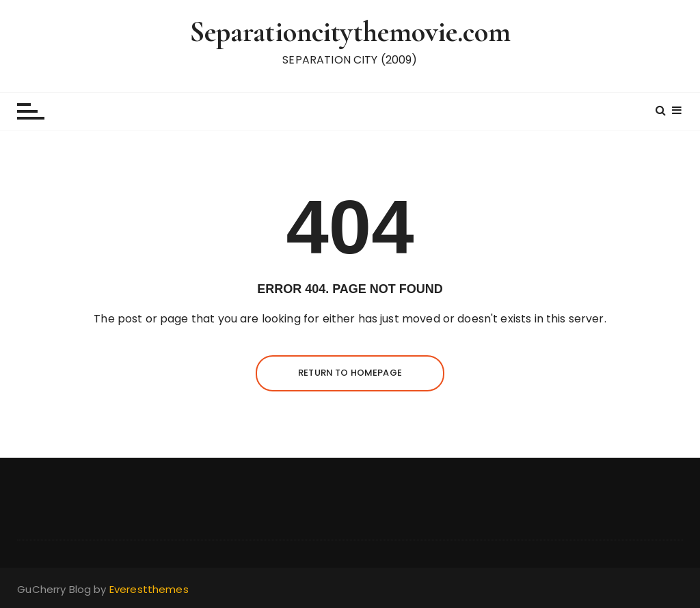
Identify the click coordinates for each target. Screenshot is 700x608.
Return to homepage (350, 373)
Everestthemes (149, 589)
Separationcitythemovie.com (350, 32)
